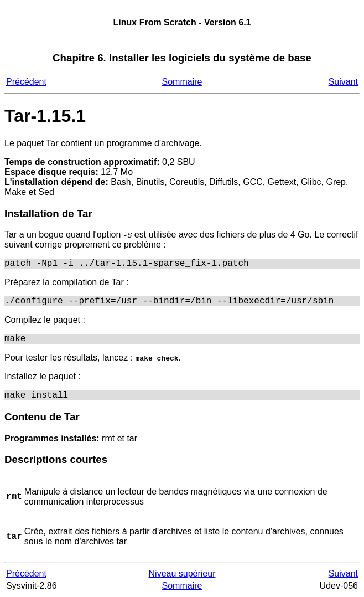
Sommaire (182, 82)
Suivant (343, 82)
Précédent (26, 82)
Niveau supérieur (182, 573)
